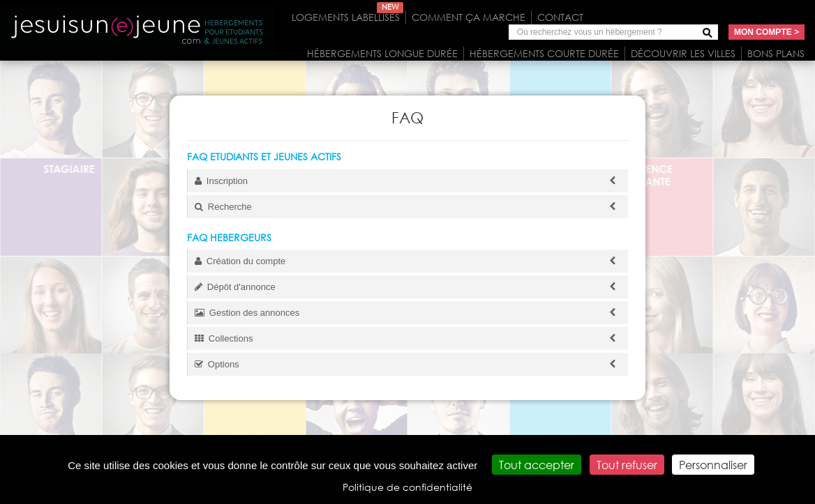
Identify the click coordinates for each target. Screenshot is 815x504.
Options (408, 364)
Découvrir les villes (683, 53)
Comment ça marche (469, 17)
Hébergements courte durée (544, 53)
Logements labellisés (347, 17)
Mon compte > (767, 32)
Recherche (408, 207)
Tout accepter (537, 465)
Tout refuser (627, 465)
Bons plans (776, 53)
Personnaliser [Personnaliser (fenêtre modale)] (713, 465)
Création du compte (408, 261)
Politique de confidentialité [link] (407, 487)
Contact (560, 17)
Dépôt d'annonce (408, 287)
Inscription (408, 181)
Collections (408, 338)
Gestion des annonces (408, 313)
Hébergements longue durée (382, 53)
